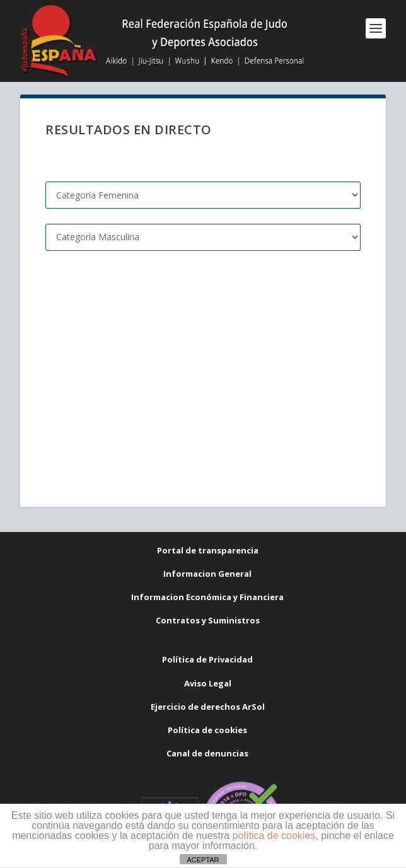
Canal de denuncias (207, 753)
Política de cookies (207, 730)
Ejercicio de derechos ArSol (208, 707)
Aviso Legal (208, 683)
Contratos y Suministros (208, 620)
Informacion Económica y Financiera (207, 597)
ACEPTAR (203, 860)
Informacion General (207, 574)
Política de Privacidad (207, 659)
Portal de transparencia (208, 550)
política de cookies (274, 836)
